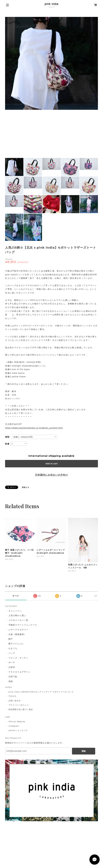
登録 (84, 751)
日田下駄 (13, 677)
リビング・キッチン (18, 658)
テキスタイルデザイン (19, 672)
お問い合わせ (15, 701)
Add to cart (51, 464)
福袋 (11, 681)
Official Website (17, 722)
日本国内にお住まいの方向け (52, 475)
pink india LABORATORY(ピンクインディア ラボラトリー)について (41, 692)
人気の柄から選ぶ (17, 615)
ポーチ (12, 662)
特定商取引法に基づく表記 (21, 709)
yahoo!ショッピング (18, 730)
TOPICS (12, 696)
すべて (16, 596)
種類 (7, 437)
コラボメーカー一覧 (18, 620)
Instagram (14, 726)
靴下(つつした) (16, 644)
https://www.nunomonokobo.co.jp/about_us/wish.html (34, 428)
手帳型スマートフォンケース (23, 625)
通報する (26, 487)
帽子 (11, 639)
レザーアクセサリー (18, 630)
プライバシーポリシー (19, 705)
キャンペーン (15, 611)
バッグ (12, 653)
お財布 (12, 667)
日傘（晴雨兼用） (17, 634)
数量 (7, 444)
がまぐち (13, 648)
